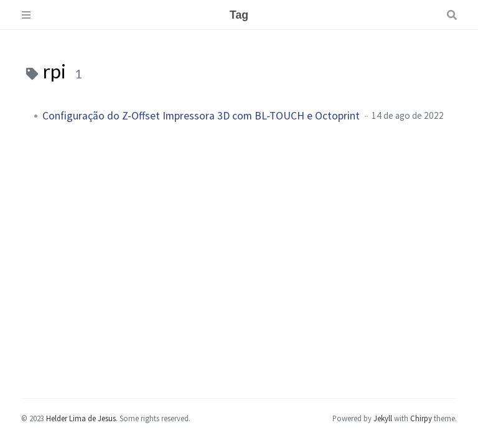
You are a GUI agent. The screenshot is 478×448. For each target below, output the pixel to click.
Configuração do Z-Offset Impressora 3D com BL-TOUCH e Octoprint (201, 116)
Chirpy (421, 418)
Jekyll (383, 418)
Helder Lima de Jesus (81, 418)
